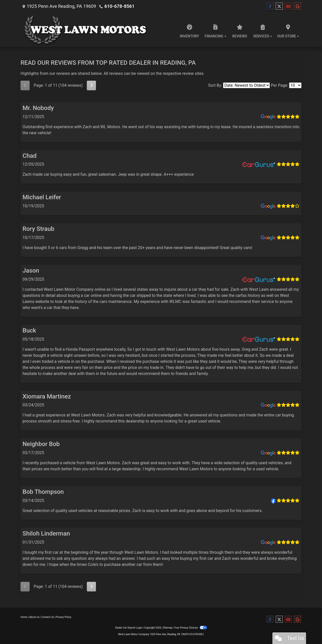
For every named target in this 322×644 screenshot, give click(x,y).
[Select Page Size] (295, 85)
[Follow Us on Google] (297, 6)
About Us (34, 617)
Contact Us (48, 617)
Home (24, 617)
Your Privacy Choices (190, 628)
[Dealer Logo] (88, 30)
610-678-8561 (119, 6)
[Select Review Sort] (246, 85)
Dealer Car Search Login (129, 628)
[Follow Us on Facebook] (270, 6)
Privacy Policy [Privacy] (64, 617)
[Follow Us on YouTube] (288, 6)
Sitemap (168, 628)
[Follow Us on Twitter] (279, 6)
